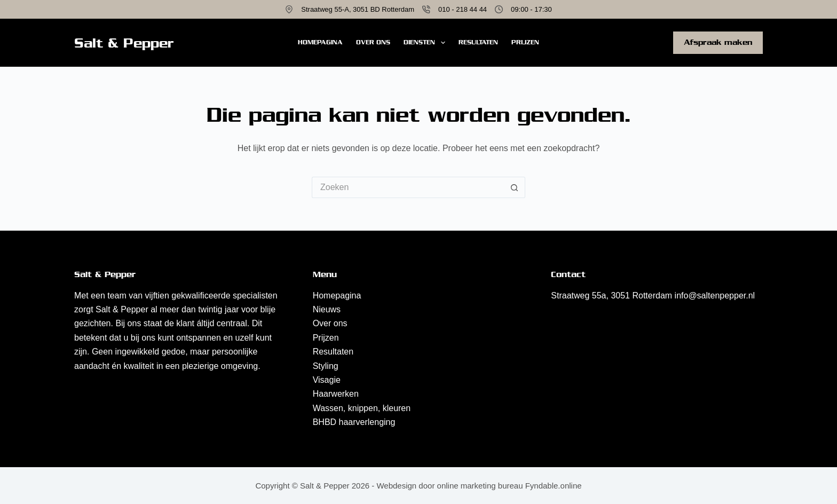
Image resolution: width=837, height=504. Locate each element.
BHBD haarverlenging (354, 422)
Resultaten (478, 42)
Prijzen (525, 42)
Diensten (426, 43)
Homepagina (320, 42)
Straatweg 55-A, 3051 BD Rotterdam (358, 9)
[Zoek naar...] (408, 187)
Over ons (373, 42)
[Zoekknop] (515, 187)
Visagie (327, 380)
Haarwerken (336, 394)
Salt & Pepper (124, 43)
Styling (326, 366)
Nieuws (327, 309)
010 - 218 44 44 (463, 9)
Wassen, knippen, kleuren (362, 408)
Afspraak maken (718, 42)
